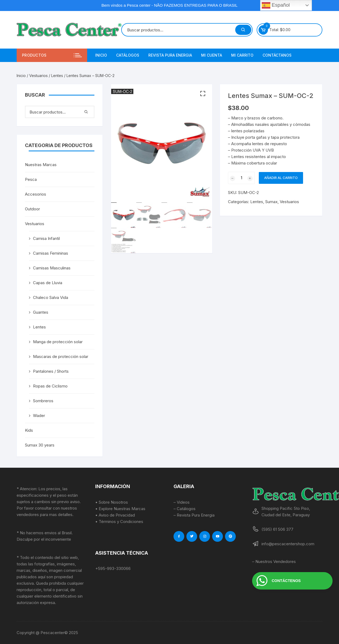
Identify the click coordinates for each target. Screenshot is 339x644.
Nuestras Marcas (41, 165)
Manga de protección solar (58, 342)
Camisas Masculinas (52, 268)
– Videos (182, 502)
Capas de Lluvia (48, 283)
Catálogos (128, 55)
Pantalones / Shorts (51, 371)
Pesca (31, 179)
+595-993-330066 (113, 568)
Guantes (41, 312)
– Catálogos (185, 509)
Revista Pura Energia (170, 55)
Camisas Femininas (51, 253)
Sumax (271, 202)
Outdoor (32, 209)
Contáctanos (277, 55)
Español (276, 5)
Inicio (101, 55)
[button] (203, 94)
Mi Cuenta (212, 55)
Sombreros (43, 401)
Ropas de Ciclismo (50, 386)
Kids (29, 430)
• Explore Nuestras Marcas (120, 509)
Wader (39, 416)
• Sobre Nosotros (112, 502)
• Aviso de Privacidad (115, 515)
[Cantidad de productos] (241, 178)
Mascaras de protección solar (61, 356)
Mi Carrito (242, 55)
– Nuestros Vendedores (274, 561)
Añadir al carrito (281, 178)
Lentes (57, 76)
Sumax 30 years (40, 445)
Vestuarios (38, 76)
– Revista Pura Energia (194, 515)
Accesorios (36, 194)
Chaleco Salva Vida (51, 297)
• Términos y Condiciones (119, 522)
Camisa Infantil (46, 238)
